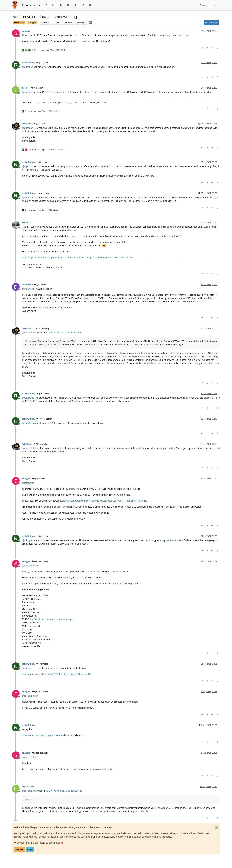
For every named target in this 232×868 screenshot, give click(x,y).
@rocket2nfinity (41, 328)
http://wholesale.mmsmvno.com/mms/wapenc (52, 619)
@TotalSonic (43, 193)
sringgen (26, 31)
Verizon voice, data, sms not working (64, 333)
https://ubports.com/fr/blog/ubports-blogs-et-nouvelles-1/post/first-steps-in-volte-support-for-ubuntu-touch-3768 (77, 258)
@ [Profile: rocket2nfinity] (30, 333)
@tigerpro (42, 162)
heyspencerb (28, 787)
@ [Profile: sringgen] (28, 67)
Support (32, 23)
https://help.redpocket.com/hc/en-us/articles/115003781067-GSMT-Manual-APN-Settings (103, 501)
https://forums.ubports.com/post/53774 (41, 735)
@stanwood (41, 285)
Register (20, 849)
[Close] (217, 828)
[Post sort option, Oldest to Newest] (199, 23)
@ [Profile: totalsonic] (28, 198)
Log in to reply (211, 23)
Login (30, 849)
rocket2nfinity (29, 63)
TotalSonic (27, 124)
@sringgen (42, 63)
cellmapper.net (174, 540)
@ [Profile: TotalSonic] (28, 423)
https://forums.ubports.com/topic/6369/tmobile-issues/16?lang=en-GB (57, 674)
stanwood (27, 222)
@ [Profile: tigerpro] (27, 166)
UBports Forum (30, 5)
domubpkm (27, 285)
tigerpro (26, 88)
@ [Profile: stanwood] (28, 289)
